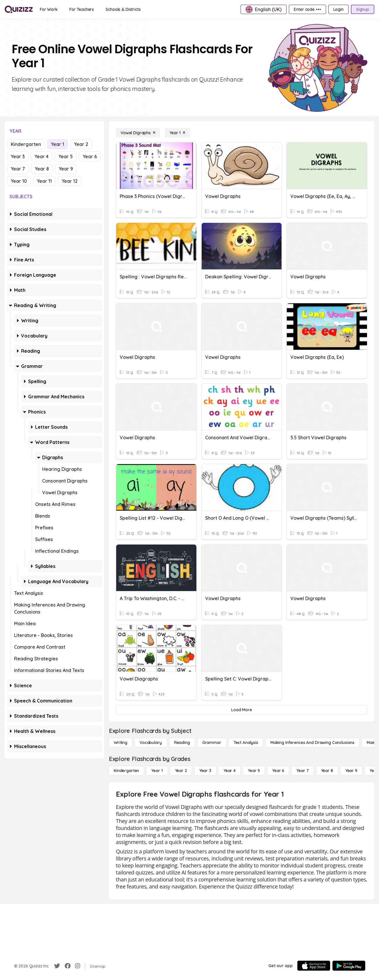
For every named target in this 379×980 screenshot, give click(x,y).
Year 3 (18, 156)
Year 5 (66, 156)
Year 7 (18, 169)
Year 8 (42, 169)
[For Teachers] (82, 9)
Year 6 (90, 156)
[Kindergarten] (126, 771)
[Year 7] (302, 771)
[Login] (338, 9)
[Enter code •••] (307, 9)
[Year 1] (177, 133)
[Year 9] (351, 771)
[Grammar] (212, 743)
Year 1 (58, 144)
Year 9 (66, 169)
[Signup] (363, 9)
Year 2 (81, 144)
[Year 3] (205, 771)
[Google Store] (349, 966)
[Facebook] (68, 966)
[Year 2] (181, 771)
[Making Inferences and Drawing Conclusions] (312, 743)
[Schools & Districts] (123, 9)
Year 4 (42, 156)
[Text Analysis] (246, 743)
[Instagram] (78, 966)
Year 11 (44, 181)
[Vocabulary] (151, 743)
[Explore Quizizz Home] (19, 9)
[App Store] (314, 966)
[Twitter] (57, 966)
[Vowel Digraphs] (138, 133)
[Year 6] (278, 771)
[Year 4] (230, 771)
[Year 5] (254, 771)
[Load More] (242, 710)
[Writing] (121, 743)
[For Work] (49, 9)
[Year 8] (327, 771)
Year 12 (70, 181)
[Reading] (182, 743)
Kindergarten (26, 144)
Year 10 (19, 181)
